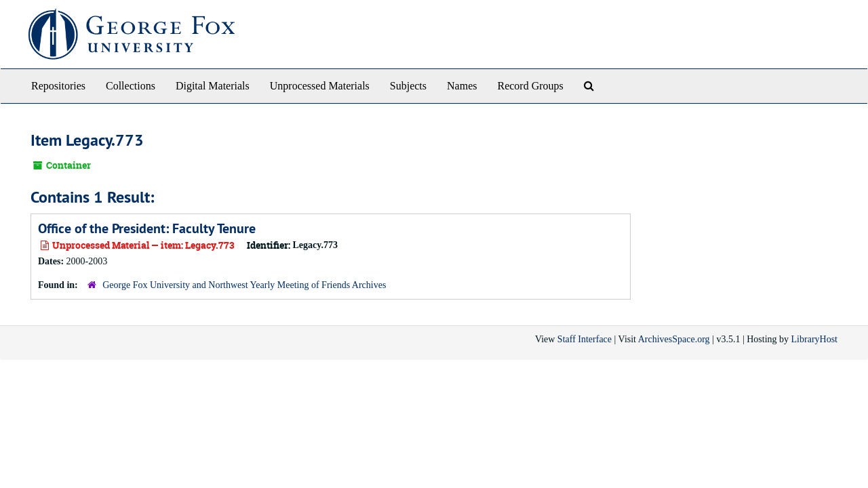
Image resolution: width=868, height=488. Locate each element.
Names (462, 86)
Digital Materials (213, 86)
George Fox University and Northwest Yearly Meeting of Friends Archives (244, 285)
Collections (131, 86)
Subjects (408, 86)
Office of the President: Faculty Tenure (147, 228)
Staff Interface (585, 339)
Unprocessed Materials (320, 86)
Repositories (58, 86)
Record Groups (530, 86)
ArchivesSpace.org (674, 339)
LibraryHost (814, 339)
